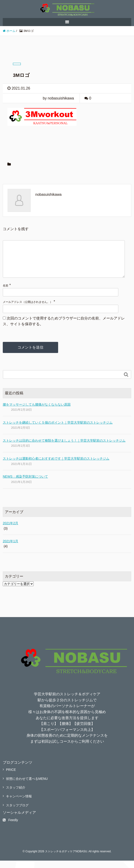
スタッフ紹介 (16, 795)
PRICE (11, 777)
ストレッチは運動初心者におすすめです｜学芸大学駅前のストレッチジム (56, 466)
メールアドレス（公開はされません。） (28, 309)
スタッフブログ (17, 813)
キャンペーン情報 (19, 804)
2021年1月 (10, 549)
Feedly (10, 827)
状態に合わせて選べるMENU (27, 786)
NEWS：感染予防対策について (25, 484)
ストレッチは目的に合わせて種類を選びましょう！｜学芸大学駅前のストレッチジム (64, 448)
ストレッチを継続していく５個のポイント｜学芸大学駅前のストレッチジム (58, 430)
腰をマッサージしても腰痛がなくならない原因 (37, 412)
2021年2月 (10, 530)
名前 (6, 293)
